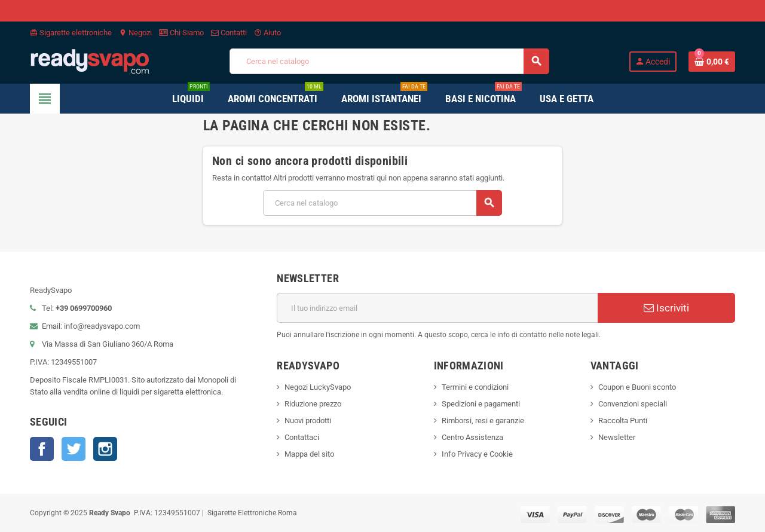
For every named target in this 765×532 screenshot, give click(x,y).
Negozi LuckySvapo (318, 387)
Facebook (42, 449)
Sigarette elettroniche (71, 33)
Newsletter (617, 437)
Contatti (229, 33)
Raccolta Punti (623, 421)
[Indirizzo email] (437, 308)
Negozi (135, 33)
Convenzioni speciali (633, 404)
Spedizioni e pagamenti (481, 404)
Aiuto (267, 33)
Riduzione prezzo (313, 404)
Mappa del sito (309, 454)
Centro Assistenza (472, 437)
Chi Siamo (181, 33)
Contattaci (302, 437)
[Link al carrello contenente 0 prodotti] (712, 62)
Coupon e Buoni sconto (637, 387)
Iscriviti (666, 308)
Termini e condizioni (475, 387)
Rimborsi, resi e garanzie (483, 421)
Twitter (74, 449)
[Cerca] (389, 61)
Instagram (105, 449)
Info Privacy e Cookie (477, 454)
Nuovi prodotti (308, 421)
